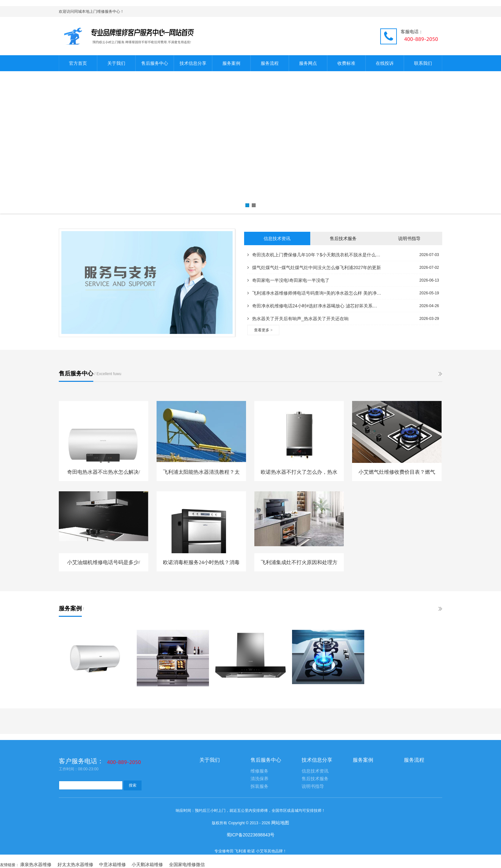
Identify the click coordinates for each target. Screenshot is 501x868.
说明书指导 (409, 238)
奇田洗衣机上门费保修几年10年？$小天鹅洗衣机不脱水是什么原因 (314, 255)
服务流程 (270, 63)
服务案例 (231, 63)
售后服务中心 (155, 63)
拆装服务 (259, 786)
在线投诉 (385, 63)
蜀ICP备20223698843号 (251, 835)
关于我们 (116, 63)
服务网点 (308, 63)
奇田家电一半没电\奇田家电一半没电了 (288, 280)
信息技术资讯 (277, 238)
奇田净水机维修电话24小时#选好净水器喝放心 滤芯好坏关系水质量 (314, 306)
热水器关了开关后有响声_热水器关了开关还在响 (298, 319)
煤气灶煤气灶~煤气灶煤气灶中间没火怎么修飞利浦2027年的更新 (314, 268)
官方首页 (78, 63)
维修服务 (259, 771)
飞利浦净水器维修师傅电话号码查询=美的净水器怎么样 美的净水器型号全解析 (314, 293)
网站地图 (280, 823)
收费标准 (346, 63)
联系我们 (423, 63)
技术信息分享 (193, 63)
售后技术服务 (343, 238)
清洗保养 (259, 779)
